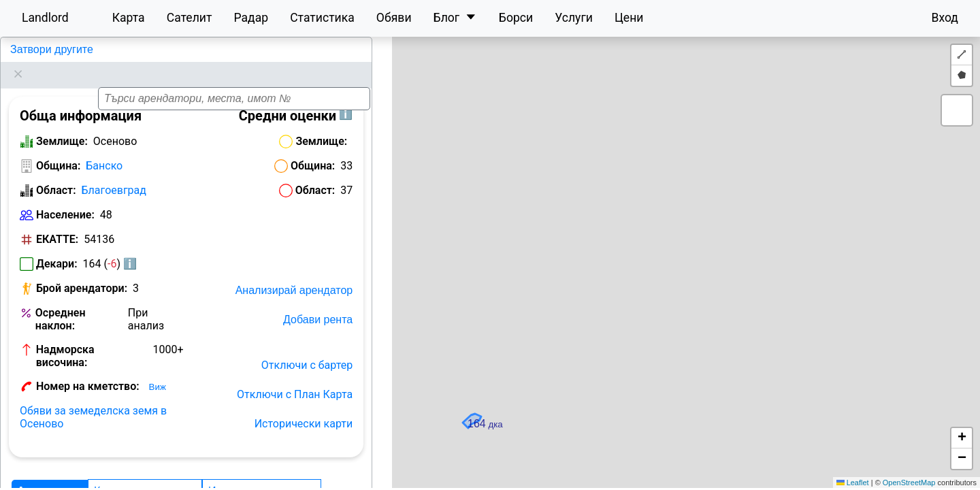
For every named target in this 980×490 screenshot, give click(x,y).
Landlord (45, 18)
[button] (683, 246)
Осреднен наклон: (61, 302)
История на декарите (262, 474)
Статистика (322, 18)
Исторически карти (304, 407)
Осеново (30, 49)
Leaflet (853, 483)
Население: (65, 198)
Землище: (62, 124)
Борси (516, 18)
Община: (58, 149)
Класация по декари (145, 474)
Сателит (190, 18)
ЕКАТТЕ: (57, 222)
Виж (158, 370)
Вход (945, 18)
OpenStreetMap (909, 483)
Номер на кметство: (88, 369)
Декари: (57, 247)
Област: (56, 173)
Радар (251, 18)
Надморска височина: (65, 339)
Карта (129, 18)
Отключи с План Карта (295, 377)
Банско (104, 149)
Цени (629, 18)
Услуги (574, 18)
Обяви (394, 18)
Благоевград (114, 173)
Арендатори (50, 474)
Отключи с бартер (307, 348)
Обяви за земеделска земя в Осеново (93, 400)
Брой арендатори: (82, 271)
